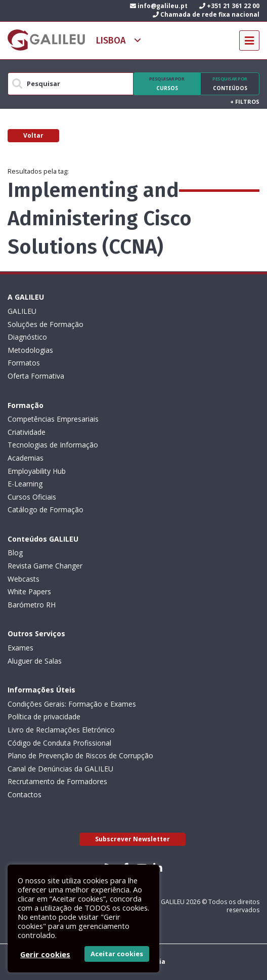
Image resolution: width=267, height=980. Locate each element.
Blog (15, 553)
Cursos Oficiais (32, 497)
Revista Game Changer (45, 566)
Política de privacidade (44, 717)
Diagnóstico (27, 337)
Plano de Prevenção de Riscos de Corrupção (80, 756)
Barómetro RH (32, 605)
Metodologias (30, 350)
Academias (26, 458)
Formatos (24, 363)
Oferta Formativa (36, 376)
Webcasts (24, 579)
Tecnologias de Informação (53, 445)
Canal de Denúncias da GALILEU (60, 769)
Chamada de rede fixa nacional (206, 14)
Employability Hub (37, 471)
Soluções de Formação (46, 324)
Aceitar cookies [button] (117, 954)
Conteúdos (230, 84)
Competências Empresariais (53, 419)
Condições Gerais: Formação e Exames (72, 704)
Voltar (33, 135)
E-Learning (25, 484)
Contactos (25, 794)
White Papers (29, 591)
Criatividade (27, 432)
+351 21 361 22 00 (229, 6)
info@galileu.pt (159, 6)
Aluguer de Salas (35, 661)
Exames (20, 648)
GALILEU (22, 311)
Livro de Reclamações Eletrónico (61, 730)
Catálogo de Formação (46, 509)
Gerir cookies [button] (45, 954)
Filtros (245, 101)
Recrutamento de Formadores (57, 781)
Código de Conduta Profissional (59, 743)
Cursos (167, 84)
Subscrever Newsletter (132, 839)
